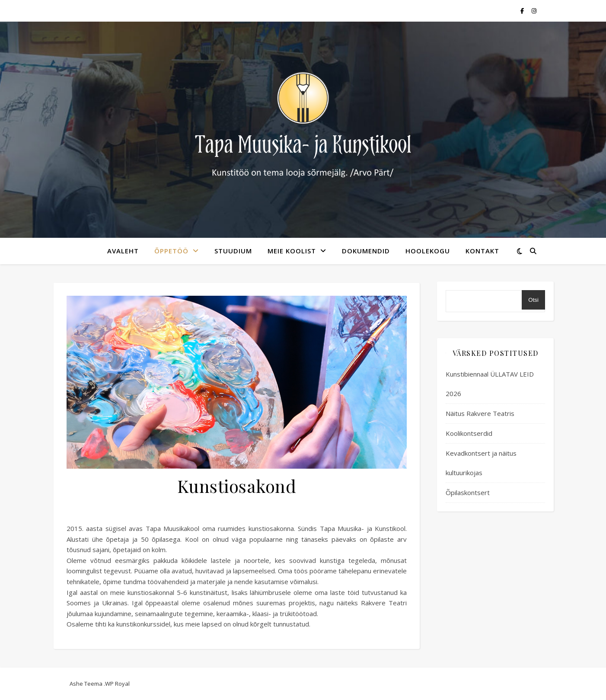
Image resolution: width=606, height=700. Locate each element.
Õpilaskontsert (468, 492)
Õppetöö (171, 251)
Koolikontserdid (469, 433)
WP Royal (117, 684)
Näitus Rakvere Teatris (480, 413)
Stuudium (233, 251)
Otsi (533, 300)
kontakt (482, 251)
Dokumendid (366, 251)
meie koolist (292, 251)
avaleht (123, 251)
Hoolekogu (428, 251)
